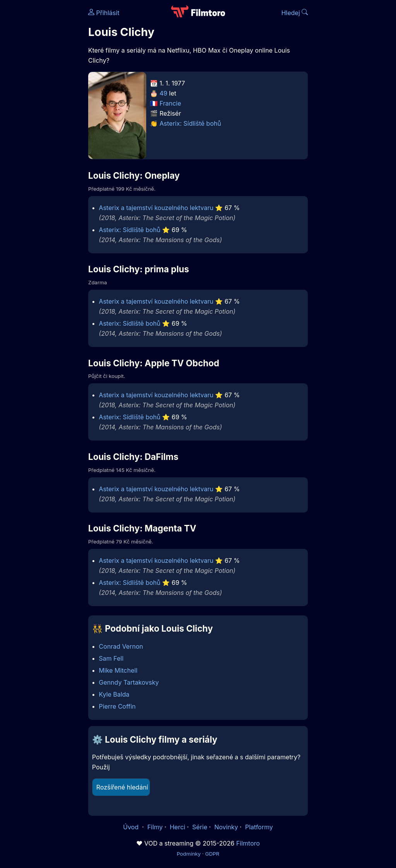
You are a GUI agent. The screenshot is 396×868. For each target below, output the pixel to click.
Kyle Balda (114, 694)
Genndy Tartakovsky (129, 682)
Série (200, 827)
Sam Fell (111, 658)
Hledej (294, 13)
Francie (171, 103)
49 (164, 93)
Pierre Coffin (117, 706)
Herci (178, 827)
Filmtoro (248, 843)
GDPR (212, 854)
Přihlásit (104, 13)
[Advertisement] (42, 119)
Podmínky (189, 854)
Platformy (259, 827)
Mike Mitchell (118, 670)
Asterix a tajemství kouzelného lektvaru (156, 208)
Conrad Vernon (121, 646)
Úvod (131, 827)
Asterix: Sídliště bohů (190, 123)
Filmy (155, 827)
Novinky (226, 827)
